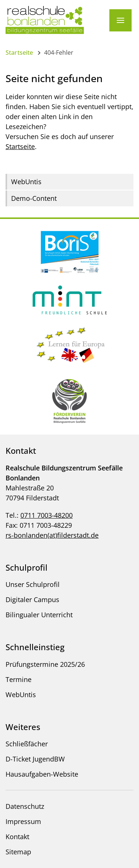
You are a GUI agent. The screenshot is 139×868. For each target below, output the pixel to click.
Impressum (23, 821)
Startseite (19, 53)
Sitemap (18, 852)
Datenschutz (25, 806)
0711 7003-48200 (47, 515)
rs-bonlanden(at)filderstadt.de (52, 535)
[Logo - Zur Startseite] (45, 20)
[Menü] (120, 20)
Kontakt (17, 837)
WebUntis (26, 182)
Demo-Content (34, 198)
